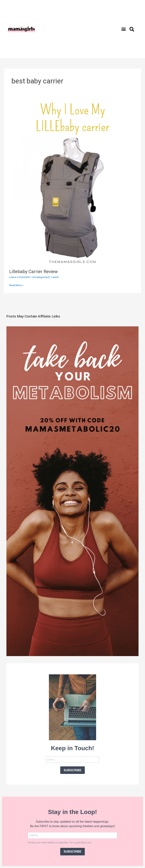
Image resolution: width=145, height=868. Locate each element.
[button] (124, 29)
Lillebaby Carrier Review (34, 272)
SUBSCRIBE (72, 770)
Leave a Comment (20, 277)
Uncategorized (41, 277)
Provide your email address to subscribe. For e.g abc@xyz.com (60, 843)
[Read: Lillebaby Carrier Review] (72, 181)
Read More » (16, 285)
